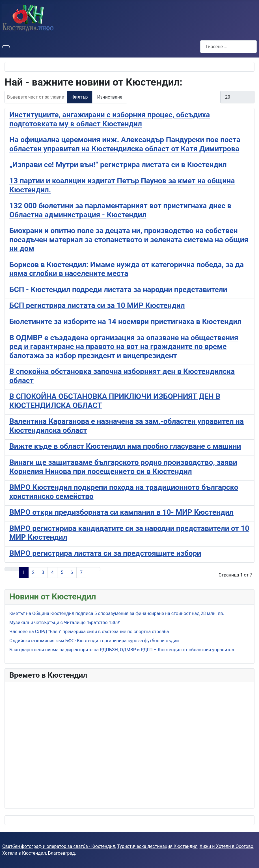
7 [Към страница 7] (81, 572)
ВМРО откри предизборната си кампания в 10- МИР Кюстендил (121, 512)
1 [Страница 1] (24, 572)
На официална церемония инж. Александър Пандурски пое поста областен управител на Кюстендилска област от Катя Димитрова (125, 144)
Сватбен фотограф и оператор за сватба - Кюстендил (59, 846)
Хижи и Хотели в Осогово (226, 846)
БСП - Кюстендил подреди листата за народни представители (118, 290)
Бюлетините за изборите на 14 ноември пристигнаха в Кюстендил (125, 322)
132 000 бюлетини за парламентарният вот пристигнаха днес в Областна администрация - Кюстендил (120, 210)
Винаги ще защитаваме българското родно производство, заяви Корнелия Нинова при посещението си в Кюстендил (123, 467)
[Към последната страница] (97, 569)
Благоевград (61, 853)
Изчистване (110, 97)
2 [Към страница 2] (33, 572)
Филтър (80, 97)
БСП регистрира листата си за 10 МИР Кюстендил (97, 305)
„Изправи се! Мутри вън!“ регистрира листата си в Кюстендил (118, 165)
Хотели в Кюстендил (24, 853)
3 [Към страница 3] (43, 572)
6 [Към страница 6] (72, 572)
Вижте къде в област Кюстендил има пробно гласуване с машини (125, 446)
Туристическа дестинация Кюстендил (157, 846)
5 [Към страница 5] (62, 572)
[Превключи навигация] (6, 47)
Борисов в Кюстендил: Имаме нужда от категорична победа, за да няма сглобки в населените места (127, 269)
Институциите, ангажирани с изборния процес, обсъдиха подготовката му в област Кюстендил (110, 119)
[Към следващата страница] (90, 569)
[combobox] (228, 47)
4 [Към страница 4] (52, 572)
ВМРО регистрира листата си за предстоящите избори (105, 553)
